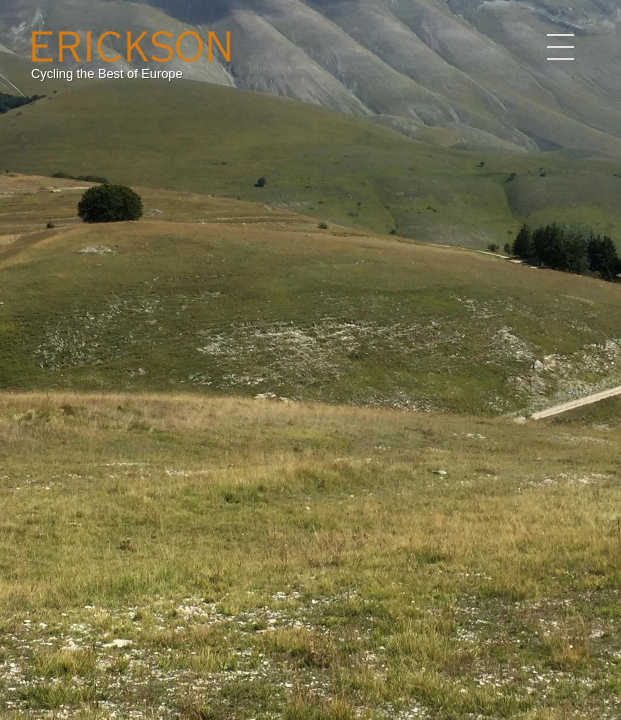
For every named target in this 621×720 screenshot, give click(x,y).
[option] (310, 360)
